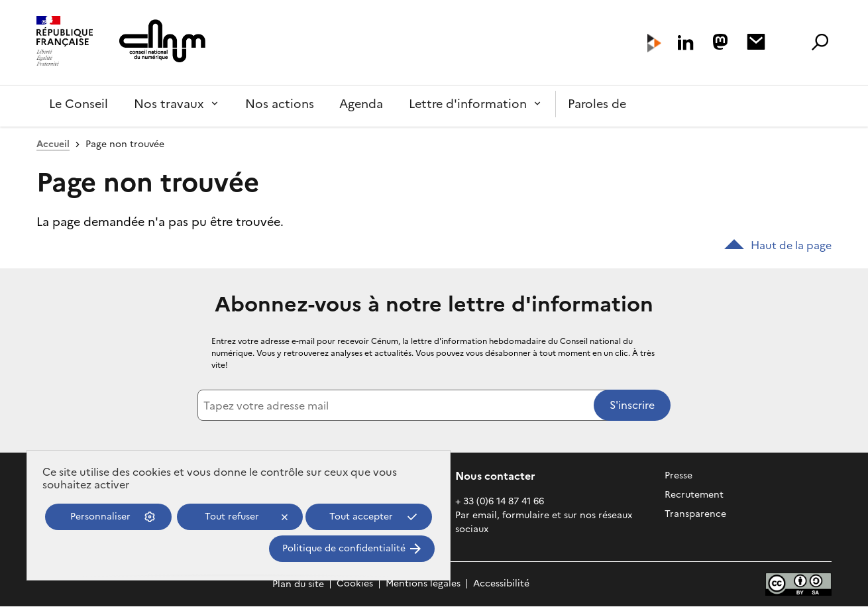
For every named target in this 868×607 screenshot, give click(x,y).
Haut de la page (778, 245)
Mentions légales (423, 584)
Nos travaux (169, 104)
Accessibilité (501, 584)
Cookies (355, 584)
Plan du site (298, 584)
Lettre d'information (468, 104)
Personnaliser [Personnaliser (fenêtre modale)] (100, 517)
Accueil (53, 144)
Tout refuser (232, 517)
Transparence (695, 514)
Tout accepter (361, 517)
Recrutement (694, 495)
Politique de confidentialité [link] (344, 548)
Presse (678, 475)
